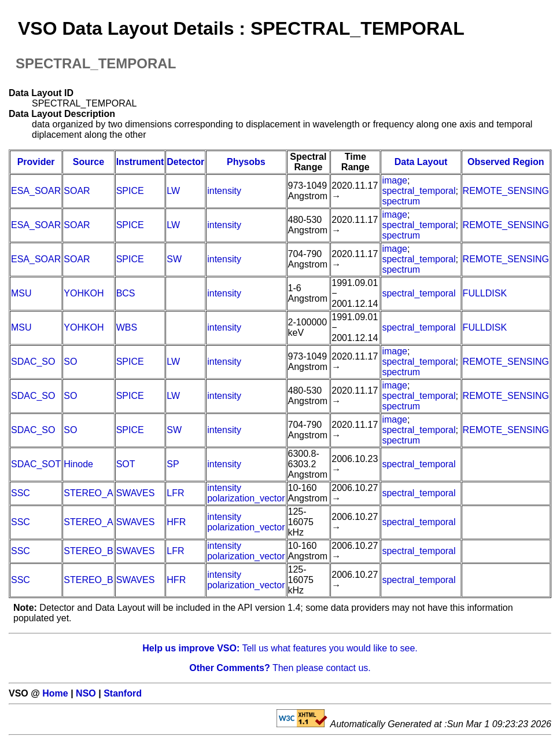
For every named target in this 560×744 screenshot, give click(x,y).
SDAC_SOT (36, 464)
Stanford (123, 693)
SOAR (77, 191)
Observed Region (506, 162)
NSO (86, 693)
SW (174, 259)
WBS (127, 327)
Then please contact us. (280, 668)
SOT (126, 464)
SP (173, 464)
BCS (126, 293)
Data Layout (421, 162)
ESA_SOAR (36, 191)
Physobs (246, 162)
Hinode (78, 464)
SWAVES (136, 493)
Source (89, 162)
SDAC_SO (33, 362)
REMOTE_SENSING (506, 191)
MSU (21, 293)
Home (55, 693)
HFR (176, 522)
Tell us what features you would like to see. (280, 648)
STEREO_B (88, 551)
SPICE (130, 191)
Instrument (140, 162)
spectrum (401, 201)
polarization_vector (246, 498)
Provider (36, 162)
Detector (185, 162)
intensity (224, 191)
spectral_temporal (419, 191)
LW (173, 191)
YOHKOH (84, 293)
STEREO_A (88, 493)
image (395, 180)
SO (70, 362)
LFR (175, 493)
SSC (21, 493)
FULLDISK (485, 293)
